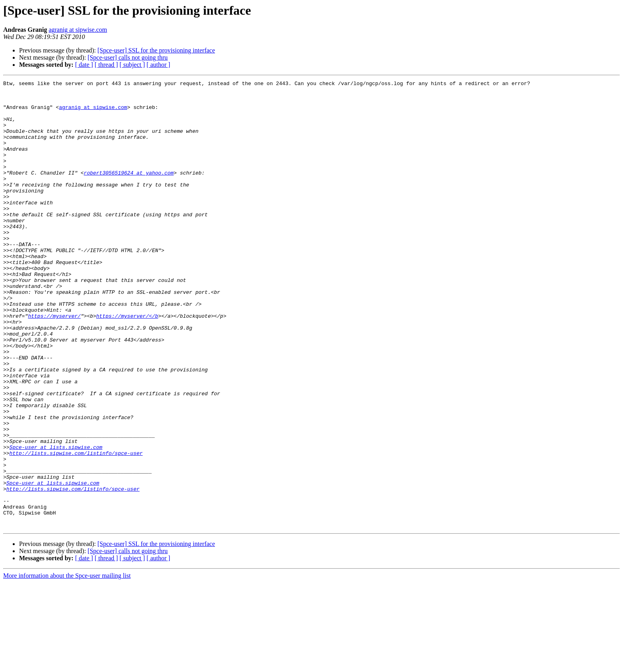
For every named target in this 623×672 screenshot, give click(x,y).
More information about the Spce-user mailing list (67, 665)
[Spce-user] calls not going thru (128, 57)
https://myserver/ (54, 363)
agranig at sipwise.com (78, 30)
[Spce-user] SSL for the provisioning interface (156, 50)
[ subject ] (132, 65)
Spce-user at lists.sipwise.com (56, 521)
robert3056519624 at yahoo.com (129, 192)
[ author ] (159, 65)
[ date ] (84, 65)
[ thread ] (106, 65)
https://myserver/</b (127, 363)
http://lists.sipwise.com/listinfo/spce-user (76, 528)
